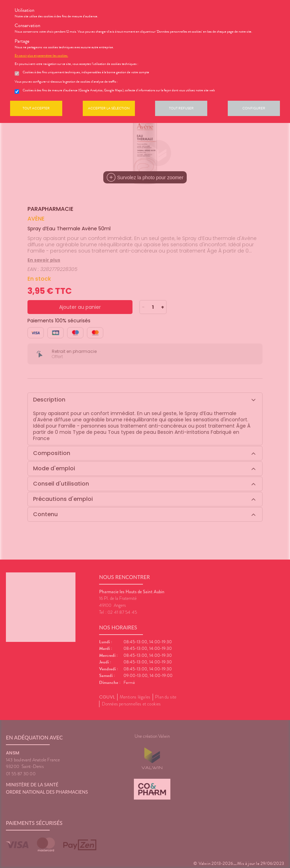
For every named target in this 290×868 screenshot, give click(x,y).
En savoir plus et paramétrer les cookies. (41, 56)
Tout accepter (36, 108)
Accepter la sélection (109, 108)
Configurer (254, 108)
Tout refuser (181, 108)
